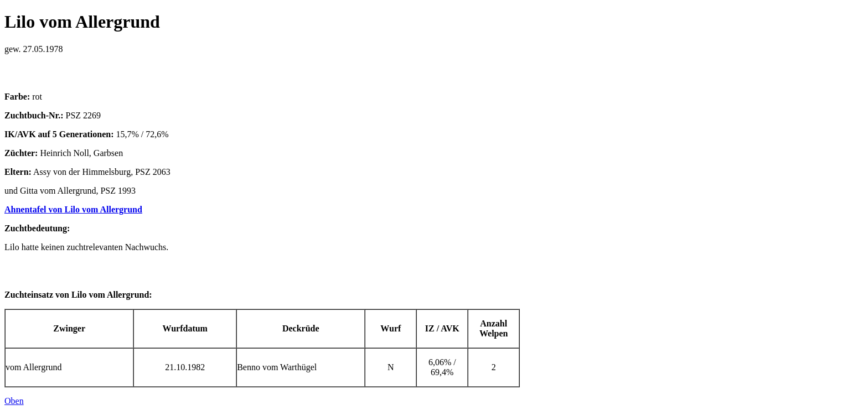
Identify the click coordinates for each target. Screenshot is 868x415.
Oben (14, 401)
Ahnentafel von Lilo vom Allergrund (73, 209)
